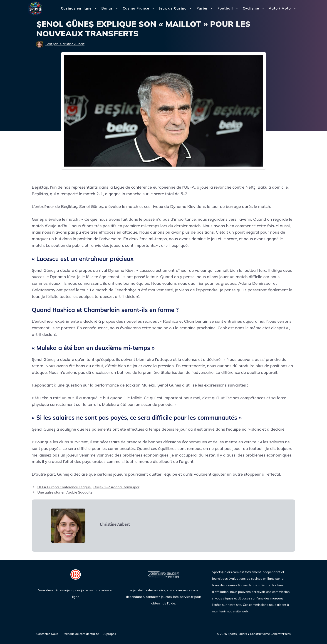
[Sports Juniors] (35, 8)
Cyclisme (255, 8)
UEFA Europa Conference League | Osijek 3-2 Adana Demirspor (88, 487)
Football (229, 8)
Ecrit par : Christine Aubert (65, 44)
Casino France (140, 8)
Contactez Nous (47, 634)
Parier (206, 8)
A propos (110, 634)
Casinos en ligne (80, 8)
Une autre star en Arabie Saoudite (65, 492)
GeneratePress (281, 634)
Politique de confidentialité (81, 634)
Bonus (111, 8)
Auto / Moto (284, 8)
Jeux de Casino (177, 8)
